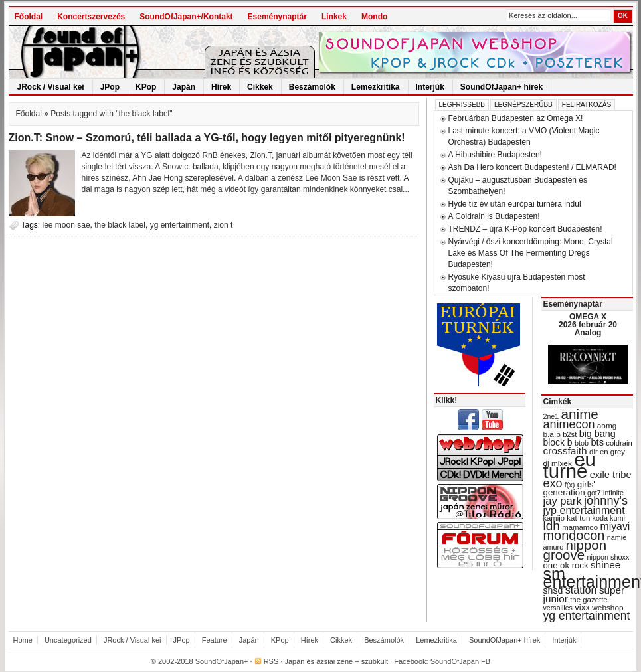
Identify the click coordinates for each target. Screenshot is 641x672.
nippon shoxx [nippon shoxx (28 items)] (608, 557)
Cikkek (260, 87)
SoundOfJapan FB (461, 661)
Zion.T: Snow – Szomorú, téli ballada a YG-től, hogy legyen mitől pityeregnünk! (207, 138)
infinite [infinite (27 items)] (613, 493)
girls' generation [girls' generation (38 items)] (569, 488)
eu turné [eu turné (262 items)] (570, 465)
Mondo (374, 17)
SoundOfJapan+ (222, 661)
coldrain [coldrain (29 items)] (619, 443)
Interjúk (430, 87)
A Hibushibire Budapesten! (495, 155)
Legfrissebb (462, 105)
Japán (184, 87)
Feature (215, 640)
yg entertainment (180, 225)
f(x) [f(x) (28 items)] (570, 485)
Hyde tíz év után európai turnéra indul (515, 204)
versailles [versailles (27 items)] (558, 608)
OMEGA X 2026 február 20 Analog (588, 325)
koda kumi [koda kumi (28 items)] (609, 518)
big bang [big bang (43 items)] (597, 434)
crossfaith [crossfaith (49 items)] (565, 451)
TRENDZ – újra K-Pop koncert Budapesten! (525, 229)
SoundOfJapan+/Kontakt (186, 17)
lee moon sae (66, 225)
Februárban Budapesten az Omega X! (516, 118)
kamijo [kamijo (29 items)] (554, 518)
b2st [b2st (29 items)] (570, 434)
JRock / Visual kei (51, 87)
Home (23, 640)
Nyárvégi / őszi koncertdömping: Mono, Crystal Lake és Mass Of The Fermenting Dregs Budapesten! (531, 253)
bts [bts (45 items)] (597, 442)
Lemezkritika (376, 87)
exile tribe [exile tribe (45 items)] (611, 475)
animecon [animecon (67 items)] (569, 424)
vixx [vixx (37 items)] (582, 607)
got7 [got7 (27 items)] (594, 493)
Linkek (334, 17)
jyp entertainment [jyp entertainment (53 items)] (584, 510)
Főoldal (29, 17)
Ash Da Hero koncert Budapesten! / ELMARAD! (532, 167)
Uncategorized (68, 640)
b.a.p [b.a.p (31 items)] (552, 434)
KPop (146, 87)
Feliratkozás (587, 105)
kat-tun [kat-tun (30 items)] (578, 518)
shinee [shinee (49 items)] (606, 565)
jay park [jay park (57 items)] (563, 501)
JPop (110, 87)
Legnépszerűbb (523, 105)
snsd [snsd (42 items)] (553, 590)
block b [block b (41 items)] (558, 442)
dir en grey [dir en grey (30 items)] (607, 452)
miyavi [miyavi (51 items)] (615, 526)
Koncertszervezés (91, 17)
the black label (120, 225)
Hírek (221, 87)
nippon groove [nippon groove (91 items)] (575, 550)
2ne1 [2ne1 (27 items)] (551, 416)
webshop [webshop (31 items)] (607, 608)
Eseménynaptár (277, 17)
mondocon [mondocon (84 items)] (574, 535)
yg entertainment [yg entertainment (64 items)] (587, 616)
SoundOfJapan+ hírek (502, 87)
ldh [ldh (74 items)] (552, 526)
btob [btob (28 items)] (582, 443)
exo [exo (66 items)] (553, 483)
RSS (271, 661)
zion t (224, 225)
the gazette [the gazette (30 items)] (589, 600)
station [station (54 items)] (581, 590)
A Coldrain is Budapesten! (494, 216)
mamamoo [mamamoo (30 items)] (580, 527)
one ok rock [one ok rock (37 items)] (566, 565)
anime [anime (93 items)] (580, 414)
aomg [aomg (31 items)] (607, 426)
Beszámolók (312, 87)
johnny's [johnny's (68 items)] (606, 501)
